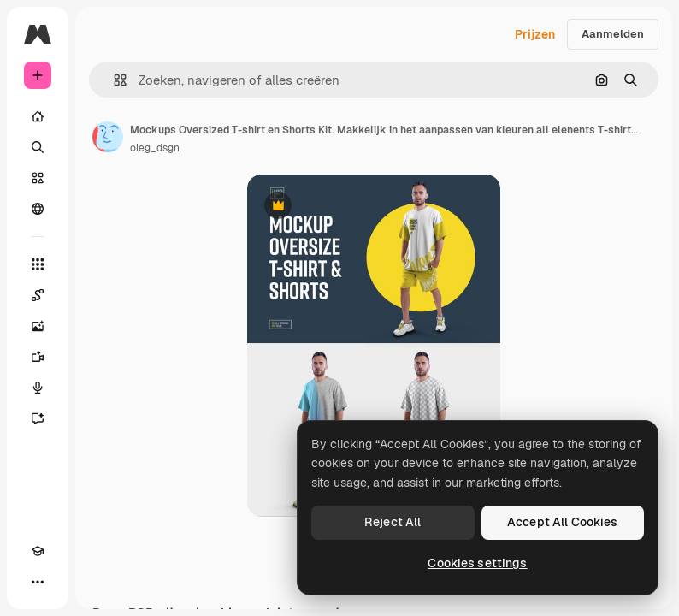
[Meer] (38, 582)
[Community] (38, 209)
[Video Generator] (38, 357)
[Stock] (38, 178)
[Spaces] (38, 295)
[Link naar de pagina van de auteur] (108, 137)
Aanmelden (613, 34)
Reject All (393, 522)
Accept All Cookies (563, 522)
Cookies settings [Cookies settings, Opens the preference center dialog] (477, 563)
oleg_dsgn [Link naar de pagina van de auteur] (155, 148)
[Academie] (38, 551)
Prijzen (535, 34)
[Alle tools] (38, 264)
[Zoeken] (38, 147)
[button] (113, 80)
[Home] (38, 116)
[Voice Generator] (38, 388)
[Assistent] (38, 418)
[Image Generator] (38, 326)
